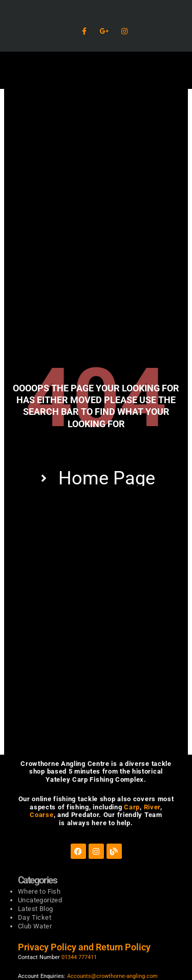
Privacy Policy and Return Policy (85, 947)
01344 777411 (79, 957)
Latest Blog (35, 909)
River (152, 807)
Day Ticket (35, 917)
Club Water (35, 926)
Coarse (41, 815)
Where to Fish (39, 891)
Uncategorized (40, 900)
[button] (96, 70)
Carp (132, 807)
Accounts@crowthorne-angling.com (112, 976)
